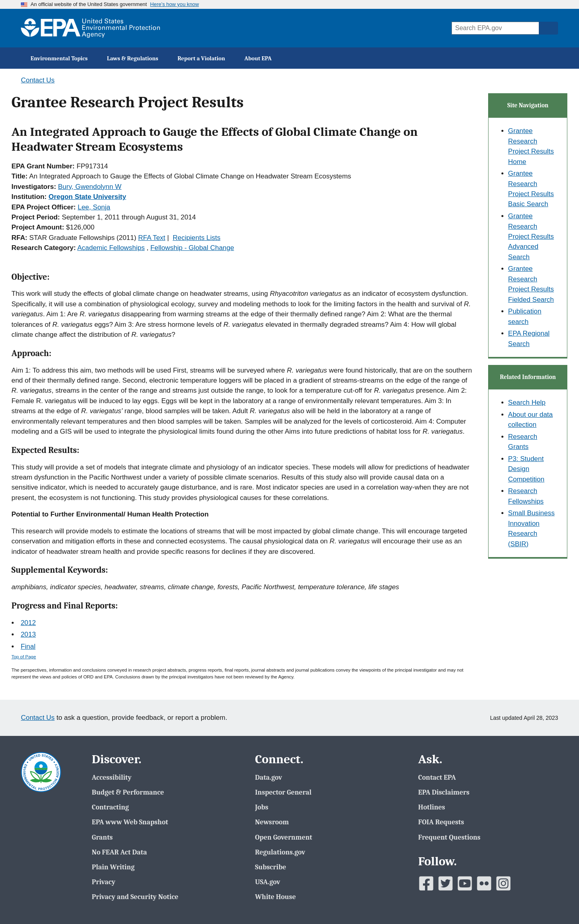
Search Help (527, 403)
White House (275, 897)
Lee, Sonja (94, 207)
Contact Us (38, 80)
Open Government (283, 837)
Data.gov (268, 777)
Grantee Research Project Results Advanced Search (531, 237)
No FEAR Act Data (119, 852)
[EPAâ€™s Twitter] (446, 883)
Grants (102, 837)
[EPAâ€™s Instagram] (503, 883)
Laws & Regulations (133, 58)
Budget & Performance (128, 792)
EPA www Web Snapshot (130, 822)
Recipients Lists (197, 238)
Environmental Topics (59, 58)
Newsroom (272, 822)
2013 (28, 634)
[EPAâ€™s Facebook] (426, 883)
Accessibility (112, 777)
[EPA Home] (90, 28)
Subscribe (270, 867)
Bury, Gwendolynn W (90, 187)
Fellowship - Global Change (192, 248)
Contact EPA (437, 777)
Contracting (110, 807)
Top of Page (24, 657)
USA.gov (268, 882)
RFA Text (152, 238)
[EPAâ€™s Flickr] (484, 883)
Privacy (103, 882)
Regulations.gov (280, 852)
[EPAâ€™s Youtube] (465, 883)
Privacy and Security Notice (135, 897)
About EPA (258, 58)
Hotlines (432, 807)
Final (28, 646)
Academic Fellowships (111, 248)
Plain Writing (113, 867)
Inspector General (283, 792)
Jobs (262, 807)
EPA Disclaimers (444, 792)
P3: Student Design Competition (526, 469)
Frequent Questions (449, 837)
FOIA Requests (441, 822)
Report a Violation (201, 58)
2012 (28, 623)
